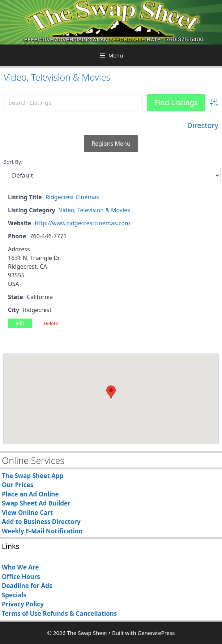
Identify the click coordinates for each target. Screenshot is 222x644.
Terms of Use (22, 613)
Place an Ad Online (30, 494)
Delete (51, 323)
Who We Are (20, 567)
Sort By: (13, 162)
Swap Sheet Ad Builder (36, 503)
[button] (111, 392)
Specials (14, 595)
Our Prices (18, 485)
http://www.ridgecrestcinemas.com (82, 223)
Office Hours (21, 577)
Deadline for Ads (27, 586)
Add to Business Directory (41, 522)
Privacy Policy (23, 604)
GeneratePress (156, 633)
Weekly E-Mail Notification (42, 531)
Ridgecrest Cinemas (72, 197)
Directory (203, 125)
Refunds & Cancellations (80, 613)
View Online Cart (27, 513)
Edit (20, 323)
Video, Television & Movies (57, 77)
